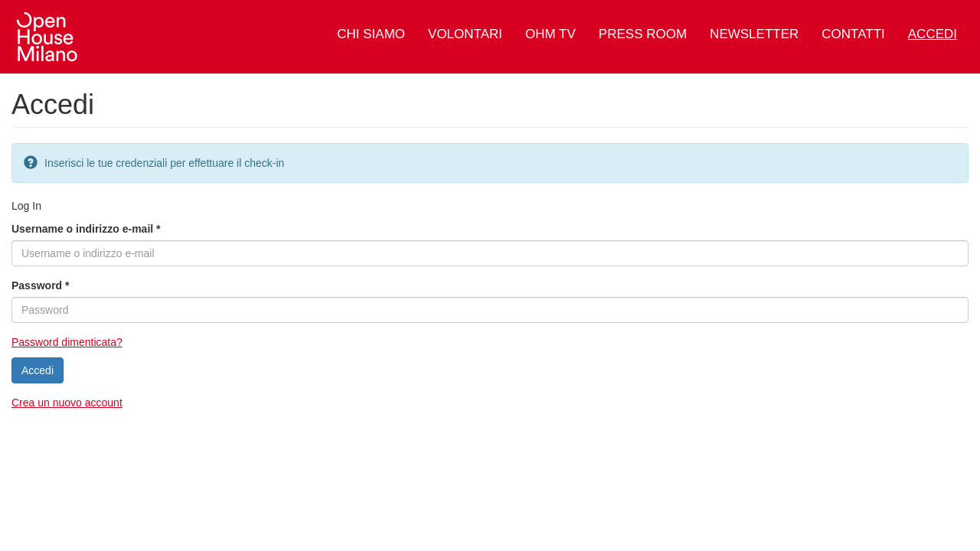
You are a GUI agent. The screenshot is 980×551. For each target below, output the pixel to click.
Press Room (643, 34)
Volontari (465, 34)
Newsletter (754, 34)
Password (40, 285)
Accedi (933, 34)
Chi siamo (371, 34)
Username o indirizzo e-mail (86, 229)
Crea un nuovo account (67, 403)
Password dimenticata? (67, 342)
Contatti (853, 34)
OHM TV (550, 34)
